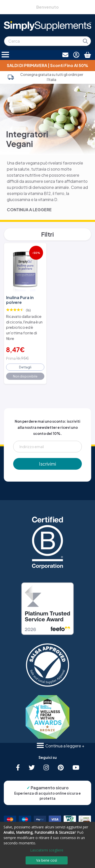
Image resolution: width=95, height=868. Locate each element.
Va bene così (47, 860)
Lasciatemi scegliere (47, 850)
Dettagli (25, 367)
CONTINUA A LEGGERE (29, 210)
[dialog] (48, 845)
